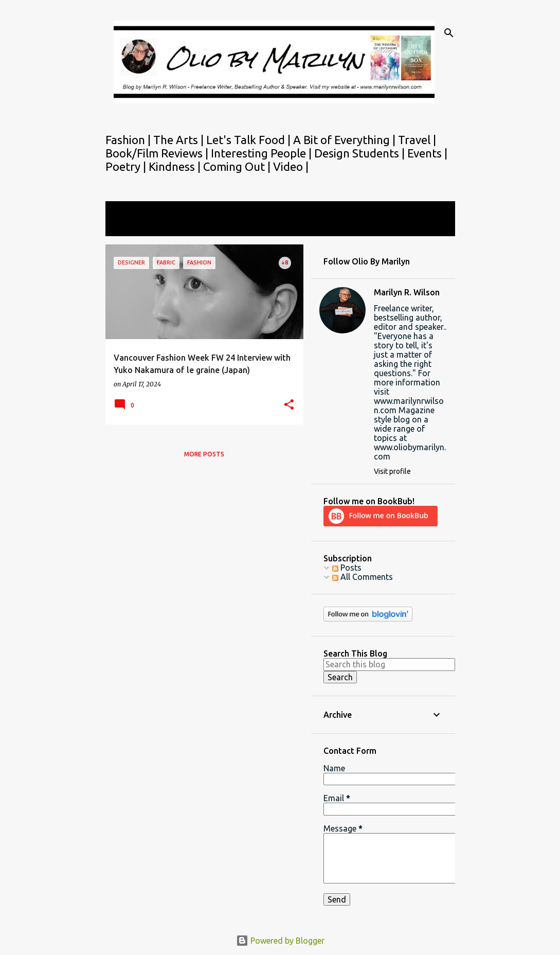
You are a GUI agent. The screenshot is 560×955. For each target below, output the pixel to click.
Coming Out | (238, 166)
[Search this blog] (389, 664)
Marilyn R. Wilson (407, 292)
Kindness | (176, 166)
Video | (291, 166)
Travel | (417, 140)
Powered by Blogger (280, 941)
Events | (427, 153)
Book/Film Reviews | (158, 153)
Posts (347, 568)
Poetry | (127, 166)
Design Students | (361, 153)
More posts (204, 454)
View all (127, 227)
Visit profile (392, 471)
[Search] (449, 33)
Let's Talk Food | (250, 140)
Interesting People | (263, 153)
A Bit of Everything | (346, 140)
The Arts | (180, 140)
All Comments (363, 577)
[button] (289, 405)
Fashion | (129, 140)
